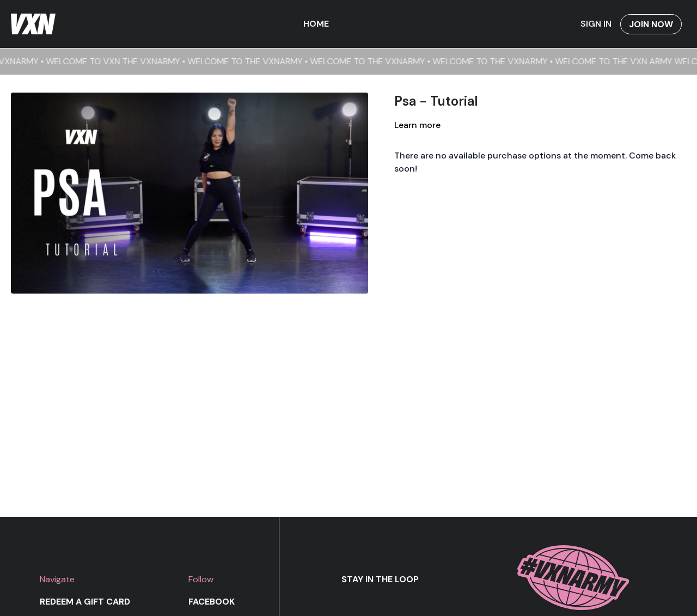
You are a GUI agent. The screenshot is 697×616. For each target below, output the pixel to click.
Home (316, 24)
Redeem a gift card (85, 602)
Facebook (212, 602)
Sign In (596, 24)
